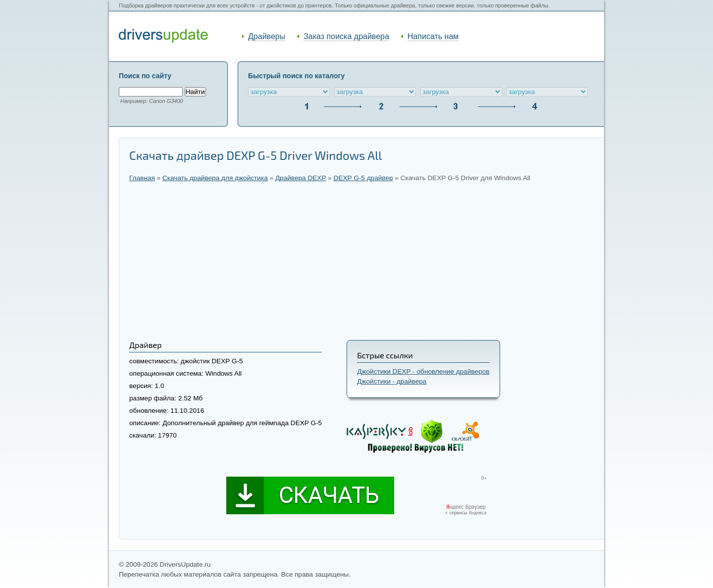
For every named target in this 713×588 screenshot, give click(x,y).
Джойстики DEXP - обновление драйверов (423, 371)
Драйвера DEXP (301, 178)
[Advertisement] (362, 261)
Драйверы (267, 36)
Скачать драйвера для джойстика (215, 178)
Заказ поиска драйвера (346, 36)
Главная (142, 178)
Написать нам (433, 36)
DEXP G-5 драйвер (363, 178)
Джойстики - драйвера (392, 381)
